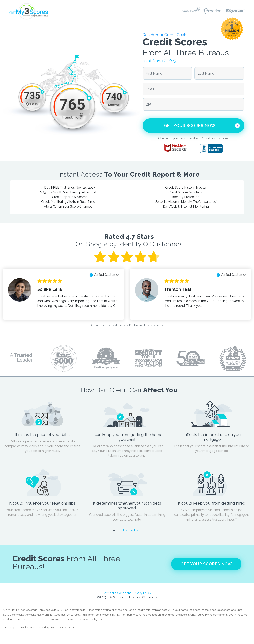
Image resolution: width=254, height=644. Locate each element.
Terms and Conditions (117, 593)
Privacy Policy (142, 593)
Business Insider (132, 530)
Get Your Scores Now (203, 126)
